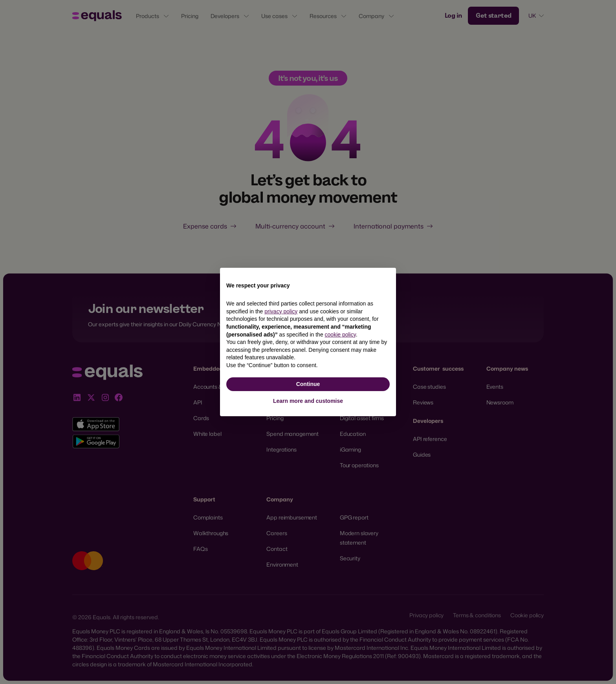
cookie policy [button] (340, 335)
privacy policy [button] (281, 311)
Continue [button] (308, 384)
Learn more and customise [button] (308, 401)
